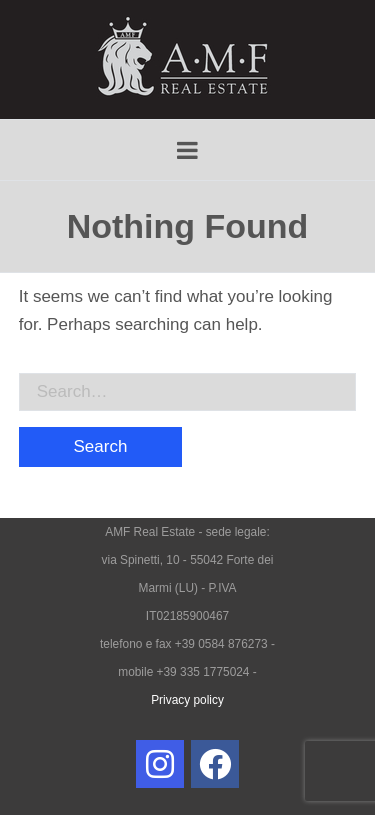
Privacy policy (187, 700)
